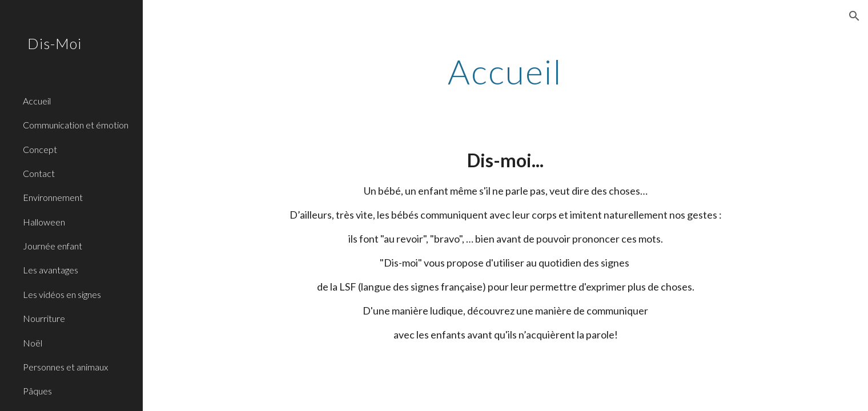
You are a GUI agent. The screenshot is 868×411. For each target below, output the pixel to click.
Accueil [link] (37, 101)
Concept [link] (40, 149)
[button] (854, 16)
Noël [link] (33, 343)
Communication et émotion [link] (76, 125)
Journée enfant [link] (53, 246)
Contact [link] (39, 173)
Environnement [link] (53, 197)
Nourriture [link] (44, 318)
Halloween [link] (44, 222)
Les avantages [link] (51, 270)
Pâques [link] (37, 391)
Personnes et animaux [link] (65, 367)
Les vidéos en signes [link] (62, 294)
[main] (505, 71)
